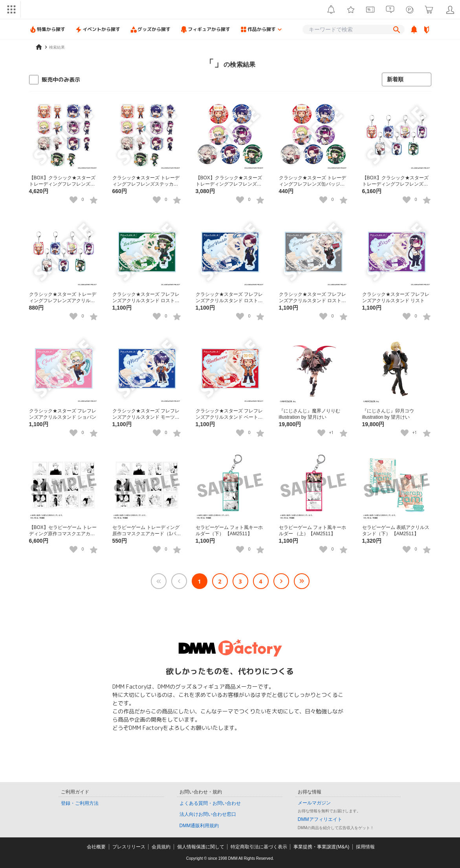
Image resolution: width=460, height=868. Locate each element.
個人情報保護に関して (201, 847)
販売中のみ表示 (61, 79)
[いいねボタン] (73, 200)
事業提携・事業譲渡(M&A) (321, 847)
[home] (39, 47)
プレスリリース (129, 847)
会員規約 (161, 847)
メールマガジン (314, 803)
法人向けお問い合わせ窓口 (208, 814)
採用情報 (365, 847)
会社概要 (96, 847)
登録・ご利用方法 (80, 803)
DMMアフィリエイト (320, 819)
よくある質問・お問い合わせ (210, 803)
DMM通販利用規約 (199, 826)
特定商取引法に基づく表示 (259, 847)
